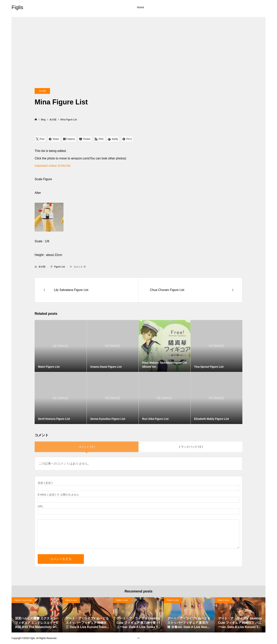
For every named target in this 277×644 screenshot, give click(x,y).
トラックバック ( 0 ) (191, 447)
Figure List (59, 267)
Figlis (17, 7)
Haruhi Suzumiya (23, 600)
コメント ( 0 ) (87, 447)
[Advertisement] (138, 44)
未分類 (42, 91)
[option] (37, 615)
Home (141, 7)
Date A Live (71, 600)
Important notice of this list (53, 166)
